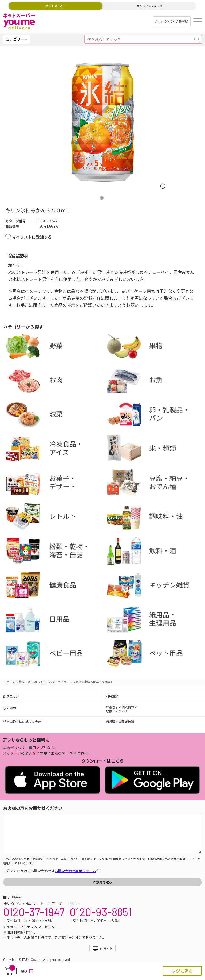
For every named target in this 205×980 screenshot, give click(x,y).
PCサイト (106, 949)
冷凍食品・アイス (55, 450)
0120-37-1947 (34, 912)
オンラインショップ (149, 6)
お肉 (55, 382)
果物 (156, 347)
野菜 (55, 347)
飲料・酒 (156, 552)
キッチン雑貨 (156, 587)
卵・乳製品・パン (156, 416)
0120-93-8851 (101, 912)
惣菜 (55, 416)
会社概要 (10, 709)
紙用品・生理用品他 (156, 621)
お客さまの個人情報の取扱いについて (122, 709)
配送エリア (11, 696)
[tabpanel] (102, 122)
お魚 (156, 382)
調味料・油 (156, 518)
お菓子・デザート (55, 484)
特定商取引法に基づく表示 (22, 722)
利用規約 (112, 696)
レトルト (55, 518)
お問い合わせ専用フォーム (75, 871)
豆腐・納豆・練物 (156, 484)
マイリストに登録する (32, 237)
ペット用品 (156, 655)
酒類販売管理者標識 (120, 722)
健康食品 (55, 587)
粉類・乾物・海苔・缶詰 (55, 552)
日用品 (55, 621)
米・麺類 (156, 450)
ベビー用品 (55, 655)
